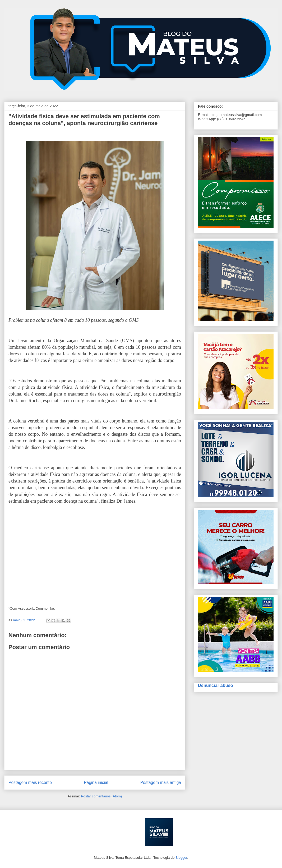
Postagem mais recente (30, 782)
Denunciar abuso (216, 685)
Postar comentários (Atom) (101, 796)
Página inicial (96, 782)
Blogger (181, 858)
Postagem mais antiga (161, 782)
